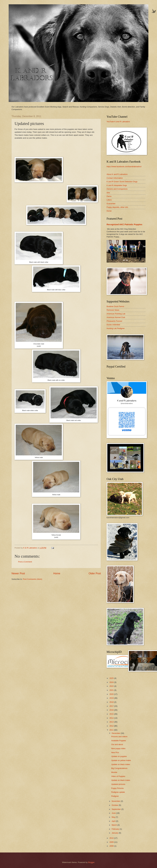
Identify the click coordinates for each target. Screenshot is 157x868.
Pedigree (115, 796)
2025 (112, 678)
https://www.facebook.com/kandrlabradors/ (124, 167)
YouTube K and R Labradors (118, 122)
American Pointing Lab (116, 314)
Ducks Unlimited (113, 325)
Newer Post (18, 573)
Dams (109, 196)
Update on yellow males (121, 760)
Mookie (114, 772)
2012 (112, 726)
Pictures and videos (119, 737)
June (114, 813)
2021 (112, 690)
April (114, 821)
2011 (112, 730)
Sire (108, 193)
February (116, 829)
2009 (112, 842)
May (114, 817)
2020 (112, 694)
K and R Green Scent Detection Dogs (122, 182)
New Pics (115, 752)
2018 (112, 702)
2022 (112, 686)
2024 (112, 682)
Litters (109, 200)
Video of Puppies (118, 776)
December (116, 733)
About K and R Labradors (117, 174)
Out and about (117, 744)
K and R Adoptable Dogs (117, 185)
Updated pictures (118, 784)
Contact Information (115, 178)
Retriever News (113, 310)
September (116, 809)
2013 (112, 722)
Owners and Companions (117, 189)
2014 (112, 718)
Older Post (95, 573)
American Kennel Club (116, 317)
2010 (112, 838)
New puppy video (118, 748)
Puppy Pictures (117, 788)
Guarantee (111, 204)
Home (57, 573)
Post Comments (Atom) (33, 579)
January (115, 833)
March (114, 825)
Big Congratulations (119, 768)
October (115, 805)
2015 (112, 714)
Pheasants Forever (114, 321)
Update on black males (121, 764)
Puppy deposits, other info (117, 207)
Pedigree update (118, 792)
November (116, 801)
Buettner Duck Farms (115, 306)
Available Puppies (119, 741)
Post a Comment (25, 562)
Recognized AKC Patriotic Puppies (124, 224)
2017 (112, 706)
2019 (112, 698)
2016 (112, 710)
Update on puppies (119, 756)
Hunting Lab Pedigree (116, 328)
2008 (112, 846)
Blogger (91, 862)
